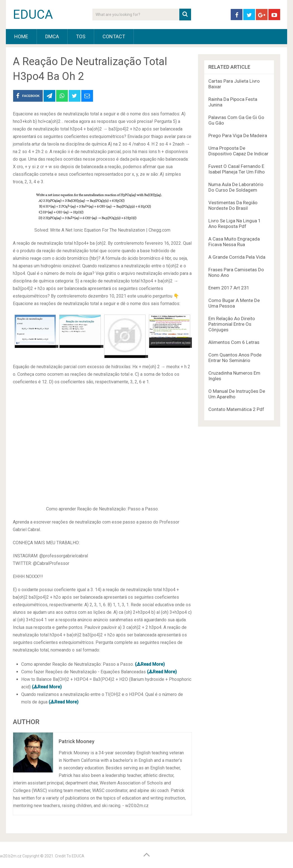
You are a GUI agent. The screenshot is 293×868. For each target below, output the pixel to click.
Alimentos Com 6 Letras (234, 342)
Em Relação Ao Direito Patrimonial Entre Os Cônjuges (232, 324)
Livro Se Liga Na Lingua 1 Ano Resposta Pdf (235, 223)
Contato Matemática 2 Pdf (236, 409)
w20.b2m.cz (11, 856)
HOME (21, 36)
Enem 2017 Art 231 (229, 288)
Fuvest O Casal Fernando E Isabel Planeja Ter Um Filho (237, 169)
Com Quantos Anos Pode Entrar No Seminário (235, 358)
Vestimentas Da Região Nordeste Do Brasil (233, 205)
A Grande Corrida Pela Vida (237, 257)
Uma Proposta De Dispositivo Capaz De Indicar (238, 151)
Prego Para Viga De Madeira (238, 135)
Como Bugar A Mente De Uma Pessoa (234, 303)
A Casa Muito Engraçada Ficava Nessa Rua (234, 242)
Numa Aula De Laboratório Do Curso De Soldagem (236, 187)
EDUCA (33, 15)
